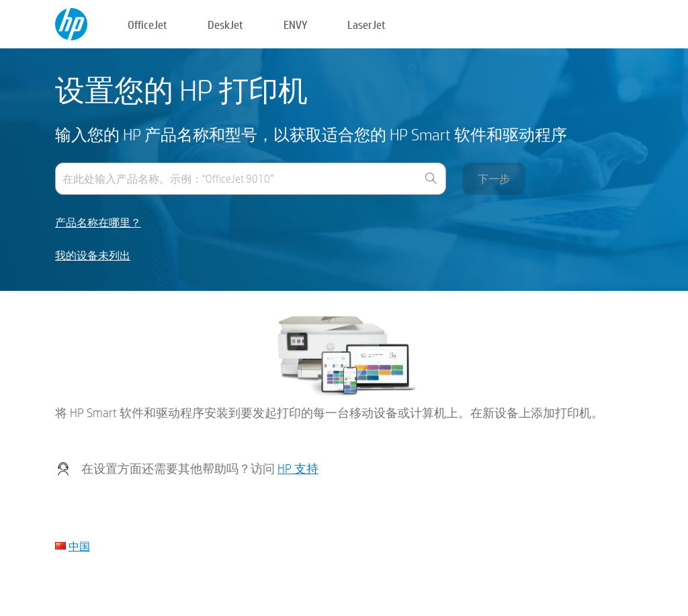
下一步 (494, 178)
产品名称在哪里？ (98, 223)
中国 (79, 546)
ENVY (295, 25)
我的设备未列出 (93, 256)
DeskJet (225, 25)
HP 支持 (298, 469)
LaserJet (367, 25)
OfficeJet (147, 25)
